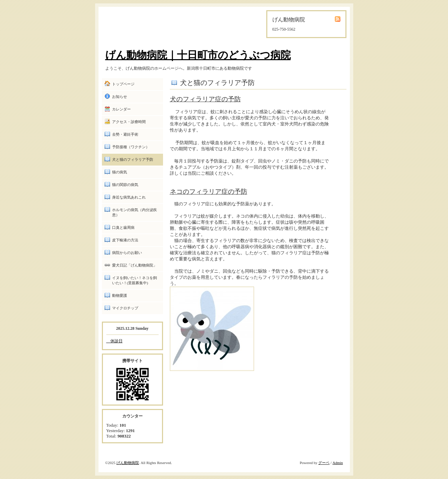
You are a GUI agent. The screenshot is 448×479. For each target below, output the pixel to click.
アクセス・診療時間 (129, 122)
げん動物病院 (128, 463)
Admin (338, 463)
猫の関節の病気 (125, 185)
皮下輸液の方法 (125, 240)
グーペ (324, 463)
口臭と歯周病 (123, 227)
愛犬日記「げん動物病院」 (135, 265)
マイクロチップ (125, 308)
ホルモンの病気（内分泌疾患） (135, 212)
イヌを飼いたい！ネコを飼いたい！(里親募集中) (135, 280)
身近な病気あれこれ (129, 197)
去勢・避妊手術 (125, 134)
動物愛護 (120, 295)
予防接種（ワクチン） (131, 147)
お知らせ (120, 97)
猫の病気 (120, 172)
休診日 (114, 341)
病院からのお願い (127, 253)
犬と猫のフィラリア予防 (133, 159)
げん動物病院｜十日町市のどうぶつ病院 (198, 55)
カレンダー (121, 109)
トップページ (123, 84)
